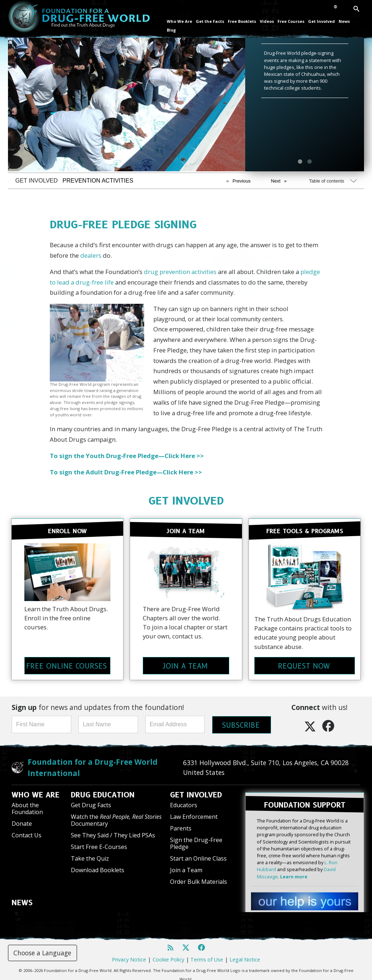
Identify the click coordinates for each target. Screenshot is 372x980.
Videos (267, 21)
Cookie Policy (168, 956)
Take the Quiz (90, 856)
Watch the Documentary (116, 818)
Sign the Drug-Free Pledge (196, 841)
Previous (242, 181)
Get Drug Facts (91, 803)
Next (276, 181)
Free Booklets (242, 21)
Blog (171, 30)
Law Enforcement (194, 814)
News (344, 21)
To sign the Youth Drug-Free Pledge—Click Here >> (127, 456)
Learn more (294, 873)
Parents (181, 826)
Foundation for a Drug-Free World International (93, 765)
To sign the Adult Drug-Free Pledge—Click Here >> (126, 472)
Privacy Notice (129, 956)
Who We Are (179, 21)
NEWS (22, 901)
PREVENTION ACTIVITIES (98, 181)
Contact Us (27, 833)
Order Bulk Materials (199, 879)
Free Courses (291, 21)
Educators (184, 803)
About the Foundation (27, 806)
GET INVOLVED (186, 501)
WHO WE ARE (36, 793)
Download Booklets (98, 868)
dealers (91, 255)
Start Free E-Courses (99, 845)
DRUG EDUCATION (103, 793)
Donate (22, 821)
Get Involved (322, 21)
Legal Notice (245, 956)
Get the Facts (210, 21)
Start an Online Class (198, 856)
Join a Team (186, 868)
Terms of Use (207, 956)
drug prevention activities (180, 272)
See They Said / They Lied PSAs (113, 833)
